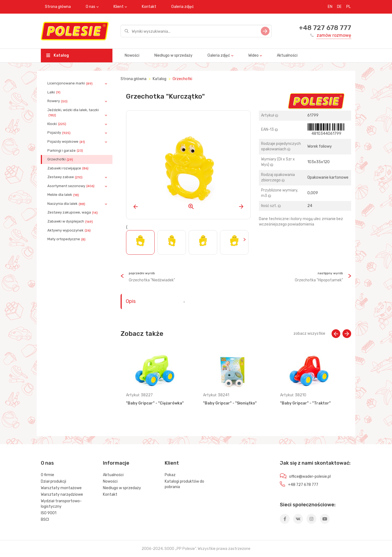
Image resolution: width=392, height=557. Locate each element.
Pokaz (170, 475)
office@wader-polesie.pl (310, 477)
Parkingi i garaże (66, 151)
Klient (119, 7)
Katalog (58, 55)
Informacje (116, 463)
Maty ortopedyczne (67, 239)
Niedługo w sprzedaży (173, 55)
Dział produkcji (53, 481)
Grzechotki (61, 159)
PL (348, 7)
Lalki (54, 92)
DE (339, 7)
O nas (91, 7)
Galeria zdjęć (183, 7)
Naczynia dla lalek (67, 204)
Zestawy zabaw (65, 177)
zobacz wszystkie (309, 334)
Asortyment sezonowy (71, 186)
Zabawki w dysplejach (71, 221)
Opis (131, 301)
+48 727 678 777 (325, 28)
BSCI (45, 520)
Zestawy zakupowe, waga (73, 212)
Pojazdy (59, 133)
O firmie (48, 475)
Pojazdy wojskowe (67, 142)
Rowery (58, 101)
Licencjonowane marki (71, 83)
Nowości (132, 55)
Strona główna (58, 7)
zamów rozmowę (334, 35)
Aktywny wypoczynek (70, 230)
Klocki (57, 124)
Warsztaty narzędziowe (62, 494)
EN (330, 7)
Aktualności (287, 55)
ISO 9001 (49, 513)
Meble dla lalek (64, 195)
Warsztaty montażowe (61, 488)
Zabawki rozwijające (68, 168)
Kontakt (149, 7)
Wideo (253, 55)
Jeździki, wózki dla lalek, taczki (73, 112)
